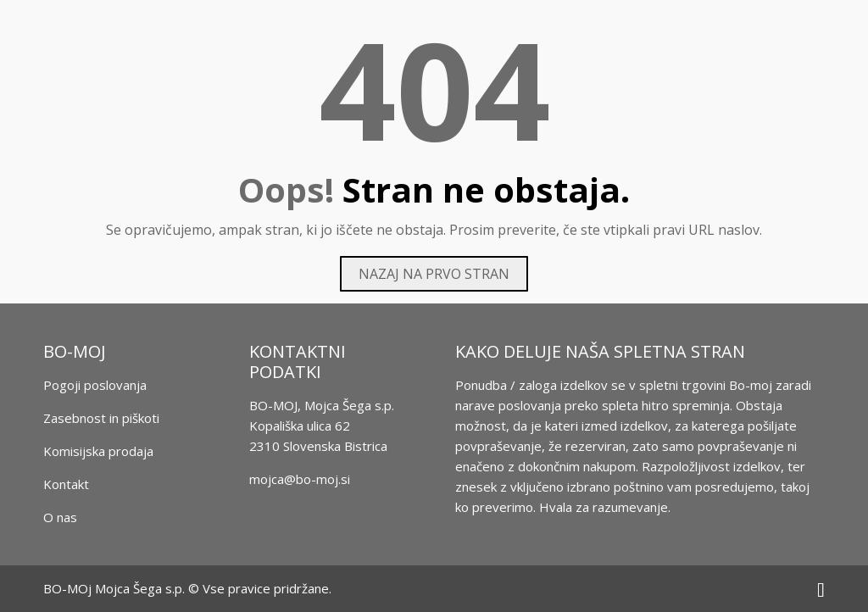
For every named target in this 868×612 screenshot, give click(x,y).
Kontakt (66, 484)
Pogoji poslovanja (95, 385)
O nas (60, 517)
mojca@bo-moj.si (300, 479)
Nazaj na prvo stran (434, 274)
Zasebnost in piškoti (101, 418)
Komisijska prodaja (98, 451)
